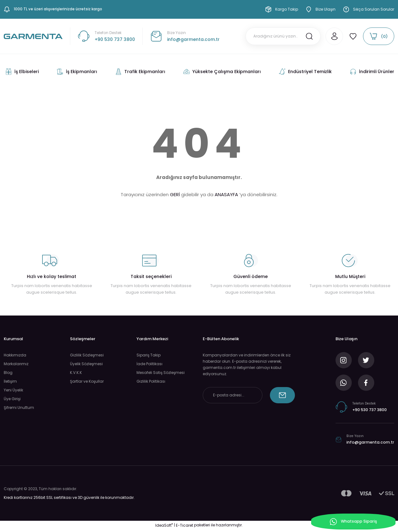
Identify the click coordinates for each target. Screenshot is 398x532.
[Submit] (282, 395)
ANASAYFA (226, 195)
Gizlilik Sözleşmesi (87, 355)
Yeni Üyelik (13, 390)
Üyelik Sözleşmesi (86, 364)
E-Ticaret (184, 527)
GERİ (175, 195)
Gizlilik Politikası (151, 382)
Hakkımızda (15, 355)
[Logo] (33, 36)
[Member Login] (327, 37)
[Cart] (379, 37)
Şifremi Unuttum (19, 408)
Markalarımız (16, 364)
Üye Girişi (12, 399)
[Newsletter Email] (233, 395)
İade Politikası (149, 364)
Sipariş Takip (149, 355)
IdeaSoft (164, 527)
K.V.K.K (76, 373)
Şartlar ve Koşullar (87, 382)
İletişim (10, 382)
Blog (8, 373)
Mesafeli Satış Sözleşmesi (161, 373)
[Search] (276, 37)
